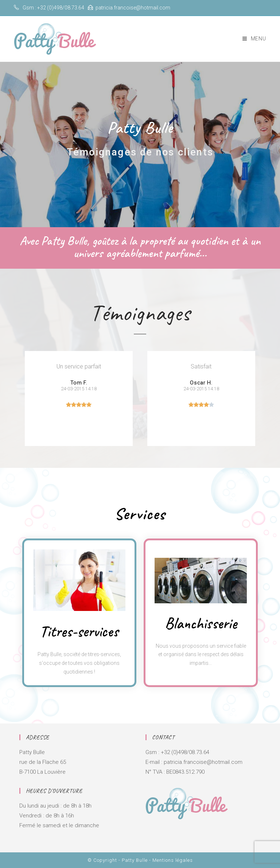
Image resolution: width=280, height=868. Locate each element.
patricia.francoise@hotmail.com (133, 8)
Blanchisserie (201, 623)
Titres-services (79, 631)
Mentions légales (173, 860)
